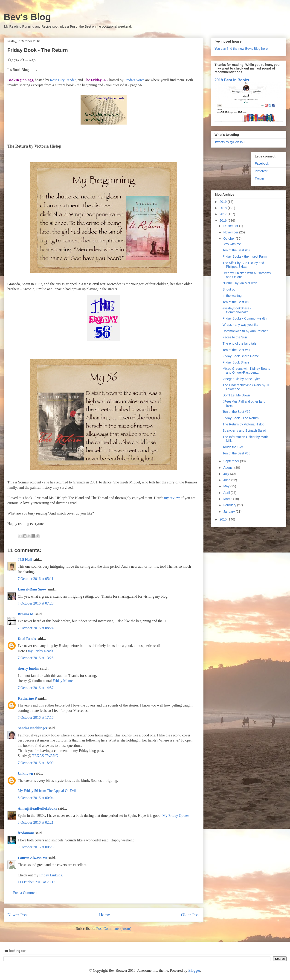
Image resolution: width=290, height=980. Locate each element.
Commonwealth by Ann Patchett (245, 331)
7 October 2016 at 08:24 (36, 628)
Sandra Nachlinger (33, 728)
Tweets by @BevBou (229, 142)
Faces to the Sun (235, 337)
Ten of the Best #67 (236, 350)
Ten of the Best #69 (236, 250)
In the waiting (232, 296)
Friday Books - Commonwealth (245, 318)
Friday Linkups (51, 875)
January (229, 512)
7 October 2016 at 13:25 (36, 658)
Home (104, 915)
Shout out (229, 289)
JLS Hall (25, 560)
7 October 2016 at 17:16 (36, 717)
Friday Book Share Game (241, 356)
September (232, 461)
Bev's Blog (27, 17)
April (227, 493)
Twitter (260, 178)
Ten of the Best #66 (236, 412)
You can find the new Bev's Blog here (241, 49)
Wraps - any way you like (240, 325)
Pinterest (261, 171)
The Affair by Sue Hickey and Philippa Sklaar (243, 265)
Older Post (190, 915)
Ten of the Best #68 (236, 302)
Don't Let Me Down (236, 395)
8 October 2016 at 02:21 (36, 822)
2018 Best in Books (232, 80)
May (227, 486)
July (227, 474)
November (231, 232)
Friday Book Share (236, 362)
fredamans (26, 833)
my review (172, 498)
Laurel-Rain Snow (32, 589)
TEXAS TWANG (45, 756)
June (227, 480)
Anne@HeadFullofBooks (37, 808)
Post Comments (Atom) (114, 929)
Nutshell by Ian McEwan (240, 283)
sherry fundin (29, 668)
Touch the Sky (233, 447)
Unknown (25, 773)
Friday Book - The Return (241, 418)
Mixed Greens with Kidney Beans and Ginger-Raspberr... (246, 371)
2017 (224, 214)
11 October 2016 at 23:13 (36, 882)
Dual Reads (27, 639)
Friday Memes (63, 681)
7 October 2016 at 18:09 (36, 763)
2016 (224, 221)
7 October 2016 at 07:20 (36, 603)
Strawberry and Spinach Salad (244, 430)
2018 (224, 208)
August (229, 468)
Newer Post (18, 915)
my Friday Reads (40, 651)
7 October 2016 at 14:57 (36, 688)
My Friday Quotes (176, 816)
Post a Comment (25, 893)
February (230, 505)
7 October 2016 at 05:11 (36, 579)
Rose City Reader (63, 80)
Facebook (262, 163)
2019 (224, 202)
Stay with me (232, 244)
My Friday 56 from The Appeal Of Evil (47, 791)
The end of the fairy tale (239, 343)
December (231, 226)
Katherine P (27, 698)
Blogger (194, 970)
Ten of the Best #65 (236, 453)
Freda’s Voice (134, 80)
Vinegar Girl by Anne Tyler (241, 379)
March (228, 499)
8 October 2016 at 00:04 (36, 798)
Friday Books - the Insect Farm (245, 256)
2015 (224, 519)
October (229, 238)
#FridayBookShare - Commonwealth (237, 310)
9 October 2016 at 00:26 (36, 847)
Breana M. (26, 614)
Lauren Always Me (33, 858)
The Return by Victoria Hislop (244, 424)
